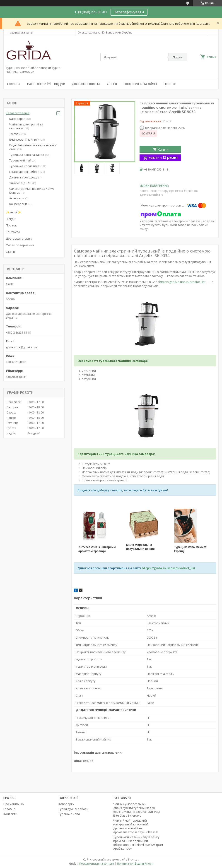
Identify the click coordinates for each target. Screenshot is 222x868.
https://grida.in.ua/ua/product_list (182, 282)
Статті (112, 84)
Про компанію (14, 804)
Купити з (163, 158)
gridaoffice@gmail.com (21, 347)
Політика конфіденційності (135, 864)
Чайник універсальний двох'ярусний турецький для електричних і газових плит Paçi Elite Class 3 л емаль (136, 810)
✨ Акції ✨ (13, 212)
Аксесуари (17, 198)
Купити (163, 149)
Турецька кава (69, 814)
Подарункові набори (24, 172)
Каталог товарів (18, 113)
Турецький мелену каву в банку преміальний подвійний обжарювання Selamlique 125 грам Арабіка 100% (138, 843)
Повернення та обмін (140, 84)
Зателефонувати (129, 12)
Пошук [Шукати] (178, 57)
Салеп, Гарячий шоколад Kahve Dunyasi (32, 191)
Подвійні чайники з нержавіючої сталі (33, 147)
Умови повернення (20, 245)
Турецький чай (20, 160)
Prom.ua (134, 860)
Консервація (18, 204)
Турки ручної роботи (73, 809)
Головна (14, 84)
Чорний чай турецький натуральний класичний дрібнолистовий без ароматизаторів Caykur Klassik (136, 826)
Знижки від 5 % (20, 183)
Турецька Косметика (24, 166)
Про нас (170, 84)
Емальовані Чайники (24, 139)
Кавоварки (17, 119)
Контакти (13, 232)
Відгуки (59, 84)
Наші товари (37, 84)
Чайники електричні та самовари (26, 126)
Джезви (15, 134)
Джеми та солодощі (23, 177)
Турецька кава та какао (27, 155)
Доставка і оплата (86, 84)
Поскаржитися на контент (97, 864)
